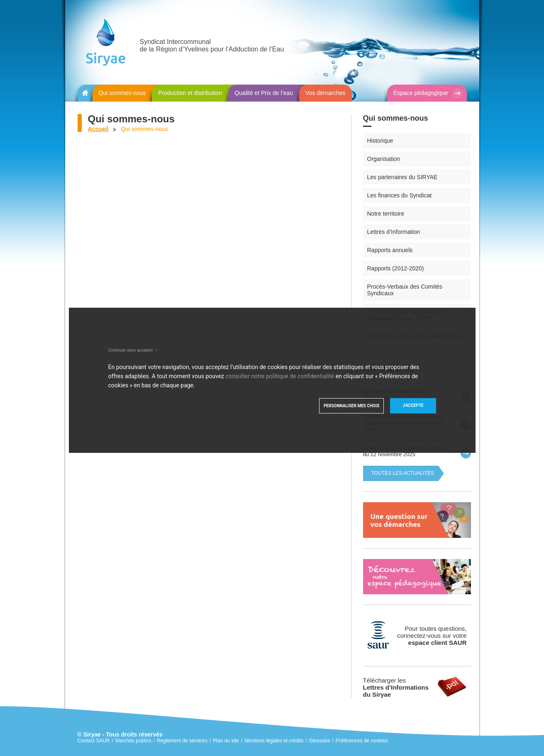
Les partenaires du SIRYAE (403, 177)
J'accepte (413, 405)
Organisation (384, 159)
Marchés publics (133, 741)
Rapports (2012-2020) (396, 268)
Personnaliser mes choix (351, 406)
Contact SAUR (94, 741)
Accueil (98, 129)
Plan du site (226, 741)
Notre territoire (386, 214)
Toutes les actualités (403, 473)
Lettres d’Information (394, 232)
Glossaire (320, 741)
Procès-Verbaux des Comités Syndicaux (405, 290)
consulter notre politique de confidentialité (280, 376)
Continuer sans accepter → (133, 350)
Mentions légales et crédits (274, 741)
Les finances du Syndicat (400, 195)
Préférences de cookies (362, 741)
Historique (380, 141)
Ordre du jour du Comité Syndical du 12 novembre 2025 (403, 451)
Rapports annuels (390, 250)
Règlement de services (182, 741)
